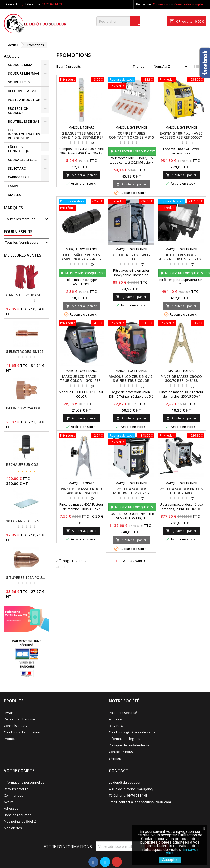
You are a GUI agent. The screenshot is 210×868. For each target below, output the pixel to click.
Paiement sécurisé (123, 713)
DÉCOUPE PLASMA (22, 91)
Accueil (12, 56)
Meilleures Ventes (23, 255)
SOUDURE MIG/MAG (24, 73)
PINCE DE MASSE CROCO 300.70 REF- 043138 (181, 378)
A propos (116, 719)
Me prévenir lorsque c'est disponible (141, 151)
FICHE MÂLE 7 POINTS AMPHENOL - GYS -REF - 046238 (81, 259)
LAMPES (14, 186)
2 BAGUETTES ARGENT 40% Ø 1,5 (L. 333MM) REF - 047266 (81, 137)
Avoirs (9, 802)
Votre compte (19, 771)
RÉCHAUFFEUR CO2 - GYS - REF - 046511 (26, 465)
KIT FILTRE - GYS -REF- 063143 (131, 257)
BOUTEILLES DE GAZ (24, 121)
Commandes (13, 795)
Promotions (13, 739)
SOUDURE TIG (19, 82)
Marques (13, 208)
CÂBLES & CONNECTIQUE (19, 149)
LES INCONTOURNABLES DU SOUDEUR (24, 134)
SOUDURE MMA (20, 65)
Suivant (139, 561)
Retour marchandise (19, 719)
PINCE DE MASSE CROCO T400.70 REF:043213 (81, 491)
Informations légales (125, 739)
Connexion (161, 4)
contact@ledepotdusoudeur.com (145, 802)
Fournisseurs (18, 232)
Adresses (11, 808)
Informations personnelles (24, 782)
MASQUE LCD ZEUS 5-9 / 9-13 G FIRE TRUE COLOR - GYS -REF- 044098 (131, 381)
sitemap (115, 758)
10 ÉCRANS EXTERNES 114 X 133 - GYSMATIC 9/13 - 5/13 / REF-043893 (26, 521)
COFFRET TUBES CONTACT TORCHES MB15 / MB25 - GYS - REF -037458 (131, 139)
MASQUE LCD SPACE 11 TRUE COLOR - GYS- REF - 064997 (81, 381)
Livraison (11, 713)
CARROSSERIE (18, 177)
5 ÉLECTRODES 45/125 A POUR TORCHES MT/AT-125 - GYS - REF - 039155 (26, 352)
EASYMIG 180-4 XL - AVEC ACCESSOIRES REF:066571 (181, 135)
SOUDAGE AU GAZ (22, 160)
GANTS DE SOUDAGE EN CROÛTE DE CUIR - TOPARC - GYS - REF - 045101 (26, 295)
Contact (12, 4)
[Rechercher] (118, 21)
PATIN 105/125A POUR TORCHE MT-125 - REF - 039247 (26, 408)
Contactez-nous (121, 752)
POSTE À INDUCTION (24, 100)
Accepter (170, 860)
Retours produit (16, 789)
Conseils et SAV (16, 726)
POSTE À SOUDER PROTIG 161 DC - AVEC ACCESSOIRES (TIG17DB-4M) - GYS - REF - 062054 (181, 495)
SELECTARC (17, 168)
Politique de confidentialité (129, 745)
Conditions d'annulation (22, 732)
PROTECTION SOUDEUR (18, 111)
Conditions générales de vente (132, 732)
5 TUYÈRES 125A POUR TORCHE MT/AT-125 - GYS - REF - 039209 (26, 578)
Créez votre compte (189, 4)
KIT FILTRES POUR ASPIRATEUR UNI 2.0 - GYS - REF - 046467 (181, 259)
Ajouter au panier (81, 175)
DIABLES (14, 195)
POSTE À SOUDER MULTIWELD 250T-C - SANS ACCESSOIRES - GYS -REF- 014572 (131, 495)
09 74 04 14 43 (52, 4)
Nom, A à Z (171, 67)
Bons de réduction (18, 815)
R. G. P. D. (116, 726)
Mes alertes (13, 828)
